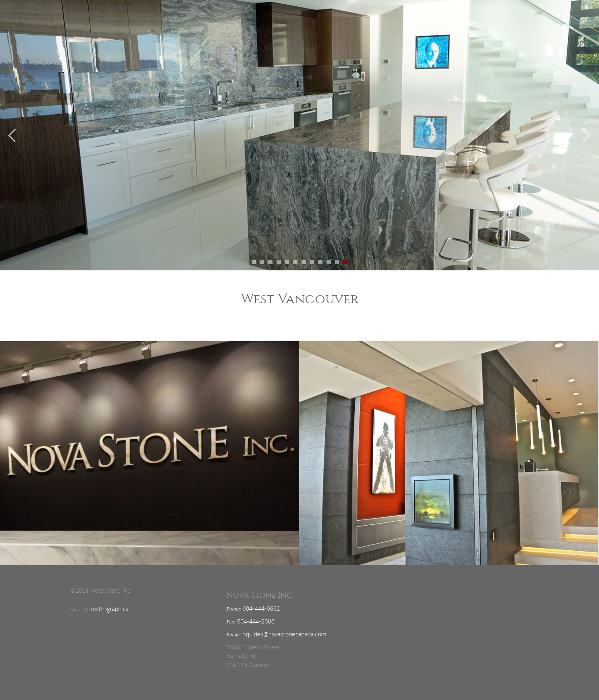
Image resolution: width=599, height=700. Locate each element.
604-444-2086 (256, 621)
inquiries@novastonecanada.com (284, 634)
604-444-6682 (261, 608)
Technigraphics (109, 609)
